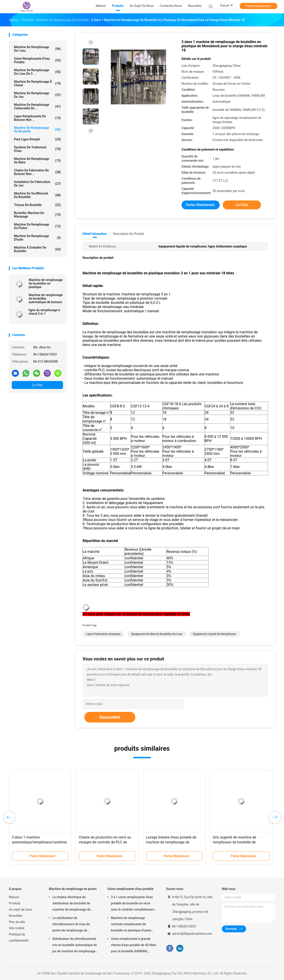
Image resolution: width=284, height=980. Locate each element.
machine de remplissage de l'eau (37, 49)
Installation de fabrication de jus (37, 184)
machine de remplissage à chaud (37, 83)
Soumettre (110, 717)
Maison (14, 897)
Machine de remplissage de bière (37, 161)
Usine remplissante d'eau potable (37, 60)
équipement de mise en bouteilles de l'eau (157, 634)
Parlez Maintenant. (259, 6)
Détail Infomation (95, 234)
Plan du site (17, 922)
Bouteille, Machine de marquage (37, 215)
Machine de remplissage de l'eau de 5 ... (37, 72)
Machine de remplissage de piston (37, 226)
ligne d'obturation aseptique (103, 634)
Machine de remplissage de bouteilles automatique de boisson (46, 299)
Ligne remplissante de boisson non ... (37, 118)
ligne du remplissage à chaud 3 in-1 (44, 312)
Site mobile (17, 928)
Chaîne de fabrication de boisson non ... (37, 172)
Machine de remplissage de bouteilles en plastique (46, 283)
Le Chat (37, 385)
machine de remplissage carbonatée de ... (37, 106)
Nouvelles (16, 916)
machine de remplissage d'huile (37, 238)
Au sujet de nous (20, 909)
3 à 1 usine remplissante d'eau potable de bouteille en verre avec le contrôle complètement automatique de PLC (132, 904)
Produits (15, 903)
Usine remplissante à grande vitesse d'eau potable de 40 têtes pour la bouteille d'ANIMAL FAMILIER (134, 946)
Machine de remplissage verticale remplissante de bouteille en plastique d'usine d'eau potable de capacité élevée (133, 925)
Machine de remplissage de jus (37, 95)
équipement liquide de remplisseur (214, 634)
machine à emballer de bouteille (37, 249)
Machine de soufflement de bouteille (37, 195)
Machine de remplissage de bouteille (37, 130)
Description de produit (128, 234)
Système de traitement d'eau (37, 149)
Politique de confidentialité (19, 937)
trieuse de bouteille (37, 205)
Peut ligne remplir (37, 139)
